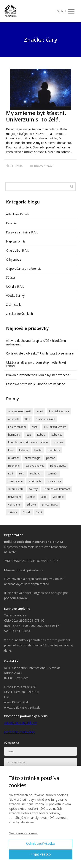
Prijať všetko (41, 854)
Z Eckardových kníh (19, 314)
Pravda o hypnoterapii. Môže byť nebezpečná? (38, 375)
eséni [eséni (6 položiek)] (35, 427)
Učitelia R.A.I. (15, 286)
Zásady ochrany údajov (20, 723)
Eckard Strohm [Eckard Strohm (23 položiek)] (17, 427)
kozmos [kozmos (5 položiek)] (58, 442)
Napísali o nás (16, 241)
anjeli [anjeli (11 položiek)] (40, 411)
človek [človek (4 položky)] (27, 512)
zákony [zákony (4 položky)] (13, 512)
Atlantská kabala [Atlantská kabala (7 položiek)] (59, 411)
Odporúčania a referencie (24, 269)
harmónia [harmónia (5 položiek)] (14, 435)
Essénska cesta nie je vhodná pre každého (36, 384)
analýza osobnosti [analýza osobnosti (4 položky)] (19, 411)
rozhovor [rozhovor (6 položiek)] (36, 473)
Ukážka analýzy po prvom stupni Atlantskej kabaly (36, 364)
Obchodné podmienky (19, 732)
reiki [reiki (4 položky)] (22, 473)
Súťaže (11, 277)
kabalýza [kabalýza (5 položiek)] (57, 435)
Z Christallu (14, 305)
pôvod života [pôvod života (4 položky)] (58, 466)
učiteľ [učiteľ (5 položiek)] (44, 497)
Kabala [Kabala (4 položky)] (41, 435)
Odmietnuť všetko (41, 843)
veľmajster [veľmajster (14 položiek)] (15, 505)
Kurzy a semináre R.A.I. (22, 232)
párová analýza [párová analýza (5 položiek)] (35, 466)
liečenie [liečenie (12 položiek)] (24, 450)
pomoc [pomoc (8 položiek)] (51, 458)
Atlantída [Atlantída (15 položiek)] (14, 419)
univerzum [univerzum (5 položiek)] (15, 497)
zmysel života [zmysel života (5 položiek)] (50, 505)
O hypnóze (14, 259)
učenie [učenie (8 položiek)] (31, 497)
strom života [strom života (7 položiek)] (16, 489)
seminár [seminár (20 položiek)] (52, 473)
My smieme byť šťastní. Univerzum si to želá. (36, 116)
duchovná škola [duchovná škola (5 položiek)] (45, 419)
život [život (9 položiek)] (39, 512)
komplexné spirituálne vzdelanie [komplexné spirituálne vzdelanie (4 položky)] (28, 442)
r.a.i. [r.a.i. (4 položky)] (11, 473)
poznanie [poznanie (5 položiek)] (14, 466)
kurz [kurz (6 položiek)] (11, 450)
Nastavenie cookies (23, 833)
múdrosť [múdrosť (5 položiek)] (13, 458)
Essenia (11, 223)
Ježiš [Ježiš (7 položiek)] (29, 435)
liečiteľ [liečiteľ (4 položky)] (38, 450)
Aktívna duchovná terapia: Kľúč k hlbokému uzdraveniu (36, 342)
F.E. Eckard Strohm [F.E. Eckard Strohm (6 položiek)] (55, 427)
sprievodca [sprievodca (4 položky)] (54, 481)
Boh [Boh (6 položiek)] (28, 419)
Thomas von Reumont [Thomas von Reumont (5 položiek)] (57, 489)
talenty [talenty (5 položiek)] (33, 489)
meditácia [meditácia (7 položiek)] (54, 450)
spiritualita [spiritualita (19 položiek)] (35, 481)
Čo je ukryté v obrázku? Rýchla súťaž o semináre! (40, 353)
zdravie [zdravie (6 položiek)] (31, 505)
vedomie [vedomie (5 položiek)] (58, 497)
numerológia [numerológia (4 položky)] (33, 458)
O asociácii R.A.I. (17, 250)
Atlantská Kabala (18, 214)
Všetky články (15, 295)
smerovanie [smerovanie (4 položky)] (15, 481)
